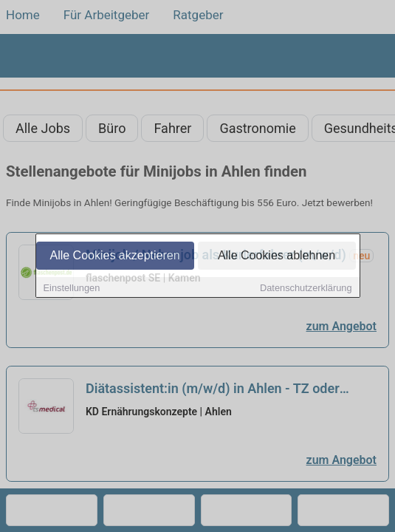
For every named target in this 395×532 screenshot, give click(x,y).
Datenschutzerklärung (306, 289)
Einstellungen (72, 289)
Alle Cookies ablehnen (276, 256)
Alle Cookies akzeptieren (114, 256)
